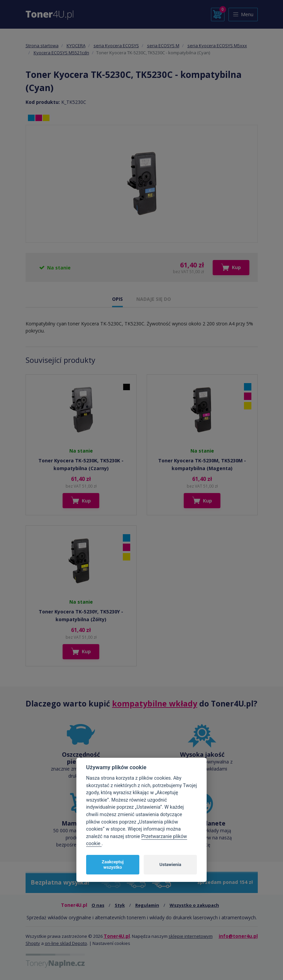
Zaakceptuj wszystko (113, 864)
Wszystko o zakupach (194, 905)
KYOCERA (76, 46)
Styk (120, 905)
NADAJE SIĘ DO (154, 299)
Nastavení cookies (111, 943)
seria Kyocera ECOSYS (116, 46)
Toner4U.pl (117, 936)
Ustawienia (170, 864)
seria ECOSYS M (163, 46)
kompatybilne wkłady (155, 703)
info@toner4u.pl (238, 936)
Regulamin (147, 905)
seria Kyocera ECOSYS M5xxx (217, 46)
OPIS (117, 299)
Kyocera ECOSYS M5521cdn (61, 53)
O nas (98, 905)
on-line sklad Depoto (66, 943)
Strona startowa (42, 46)
